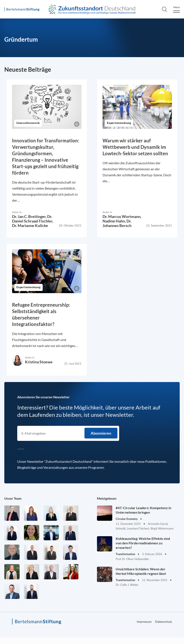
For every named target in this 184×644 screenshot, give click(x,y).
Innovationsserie (28, 123)
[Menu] (176, 9)
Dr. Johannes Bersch (117, 223)
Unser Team (13, 498)
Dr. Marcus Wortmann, (122, 216)
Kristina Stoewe (39, 362)
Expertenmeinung (119, 123)
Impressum (144, 622)
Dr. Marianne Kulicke (30, 225)
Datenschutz (164, 622)
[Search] (164, 9)
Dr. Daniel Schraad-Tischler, (33, 219)
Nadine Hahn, (115, 221)
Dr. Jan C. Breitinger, (30, 216)
